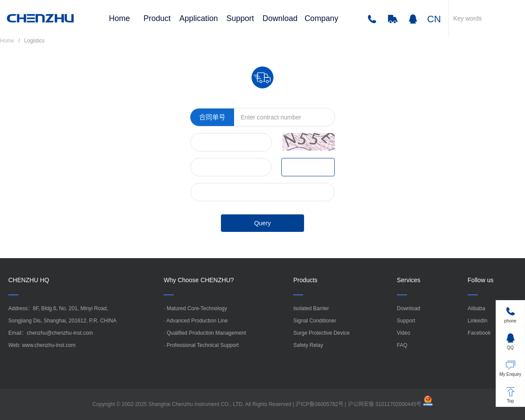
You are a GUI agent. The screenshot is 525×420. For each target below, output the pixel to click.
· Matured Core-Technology (195, 308)
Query (262, 223)
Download (280, 18)
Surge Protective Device (321, 333)
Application (199, 18)
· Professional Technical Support (201, 345)
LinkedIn (478, 321)
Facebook (479, 333)
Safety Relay (308, 345)
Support (240, 18)
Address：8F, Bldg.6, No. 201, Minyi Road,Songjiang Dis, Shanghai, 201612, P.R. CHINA (62, 315)
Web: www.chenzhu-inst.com (42, 345)
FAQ (402, 345)
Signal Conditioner (315, 321)
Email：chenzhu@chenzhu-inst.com (51, 333)
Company (321, 18)
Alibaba (476, 308)
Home (119, 18)
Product (157, 18)
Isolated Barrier (311, 308)
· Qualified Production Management (205, 333)
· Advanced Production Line (196, 321)
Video (403, 333)
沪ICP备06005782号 (319, 404)
